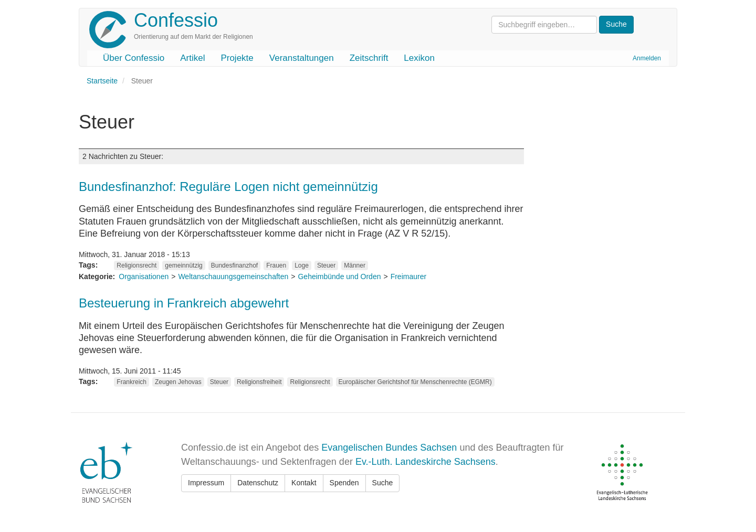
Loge (302, 265)
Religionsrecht (136, 265)
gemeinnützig (183, 265)
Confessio (176, 20)
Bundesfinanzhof (234, 265)
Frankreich (132, 382)
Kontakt (304, 483)
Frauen (276, 265)
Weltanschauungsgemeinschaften (233, 276)
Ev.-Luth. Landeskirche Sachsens (426, 462)
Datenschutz (258, 483)
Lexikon (419, 58)
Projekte (237, 58)
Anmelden (647, 58)
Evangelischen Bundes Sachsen (389, 448)
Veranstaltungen (302, 58)
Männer (355, 265)
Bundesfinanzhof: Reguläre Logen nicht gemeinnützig (228, 187)
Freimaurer (408, 276)
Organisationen (144, 276)
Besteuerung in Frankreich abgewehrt (184, 303)
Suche (383, 483)
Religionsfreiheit (259, 382)
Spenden (344, 483)
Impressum (206, 483)
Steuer (326, 265)
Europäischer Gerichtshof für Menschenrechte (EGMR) (415, 382)
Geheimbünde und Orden (339, 276)
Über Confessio (134, 58)
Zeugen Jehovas (178, 382)
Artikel (192, 58)
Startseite (102, 81)
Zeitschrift (369, 58)
